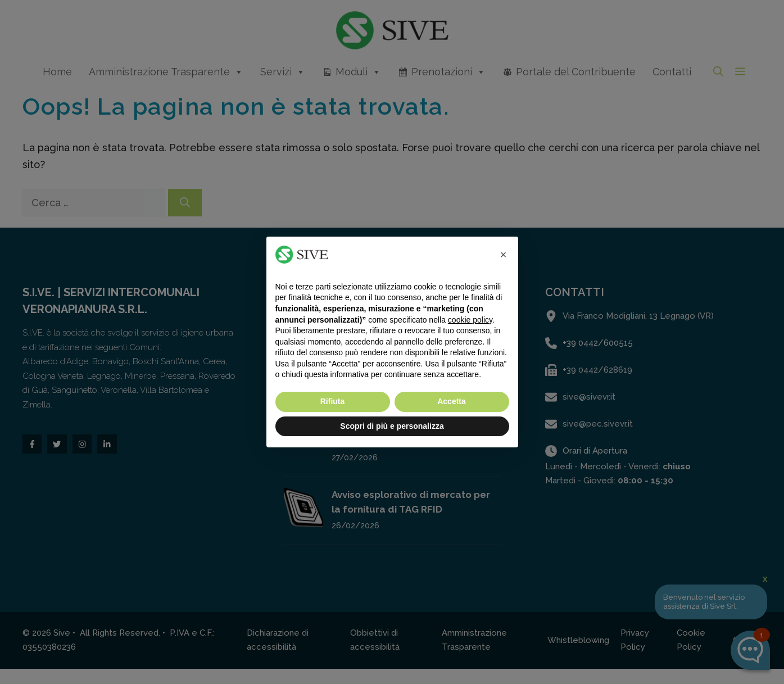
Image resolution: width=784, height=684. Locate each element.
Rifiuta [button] (333, 401)
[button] (504, 255)
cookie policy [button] (470, 320)
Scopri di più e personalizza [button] (392, 426)
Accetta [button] (452, 401)
